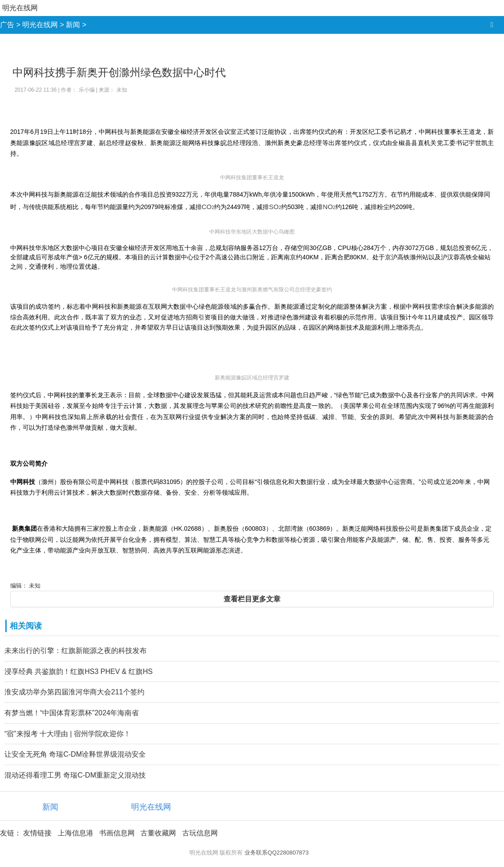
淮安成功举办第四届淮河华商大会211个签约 (74, 692)
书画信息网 (117, 833)
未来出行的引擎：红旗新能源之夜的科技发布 (76, 651)
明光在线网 (20, 8)
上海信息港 (76, 833)
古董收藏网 (158, 833)
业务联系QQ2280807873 (277, 853)
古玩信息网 (200, 833)
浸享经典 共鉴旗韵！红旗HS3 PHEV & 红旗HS (78, 671)
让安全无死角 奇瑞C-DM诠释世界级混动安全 (75, 754)
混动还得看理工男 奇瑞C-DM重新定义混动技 (75, 775)
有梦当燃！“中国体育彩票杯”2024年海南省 (72, 713)
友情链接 (37, 833)
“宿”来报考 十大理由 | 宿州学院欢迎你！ (68, 734)
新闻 (73, 25)
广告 (7, 25)
